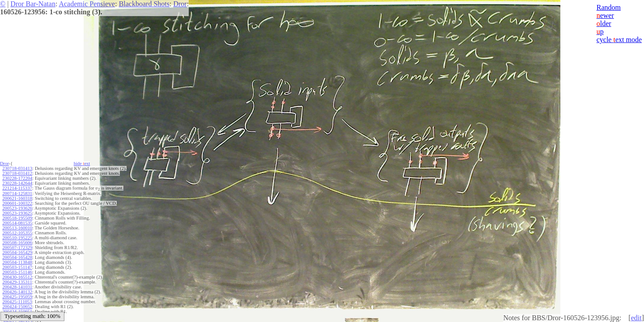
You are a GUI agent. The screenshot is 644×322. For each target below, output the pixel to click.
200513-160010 (17, 228)
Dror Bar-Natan (33, 4)
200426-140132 (17, 292)
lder (604, 23)
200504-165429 (17, 252)
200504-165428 (17, 257)
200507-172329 (17, 248)
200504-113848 (17, 262)
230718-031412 (17, 173)
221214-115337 (17, 188)
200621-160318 (17, 198)
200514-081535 (17, 223)
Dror (180, 4)
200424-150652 (17, 307)
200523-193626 (17, 208)
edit (636, 318)
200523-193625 (17, 213)
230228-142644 (17, 183)
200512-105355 (17, 233)
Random (609, 7)
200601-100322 (17, 203)
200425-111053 (17, 302)
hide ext (82, 163)
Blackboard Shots (144, 4)
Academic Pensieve (87, 4)
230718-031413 (17, 168)
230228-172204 (17, 178)
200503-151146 (17, 272)
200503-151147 (17, 267)
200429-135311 (17, 282)
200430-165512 (17, 277)
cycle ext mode (619, 40)
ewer (605, 15)
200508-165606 (17, 243)
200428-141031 (17, 287)
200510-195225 (17, 238)
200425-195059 (17, 297)
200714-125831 (17, 193)
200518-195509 (17, 218)
